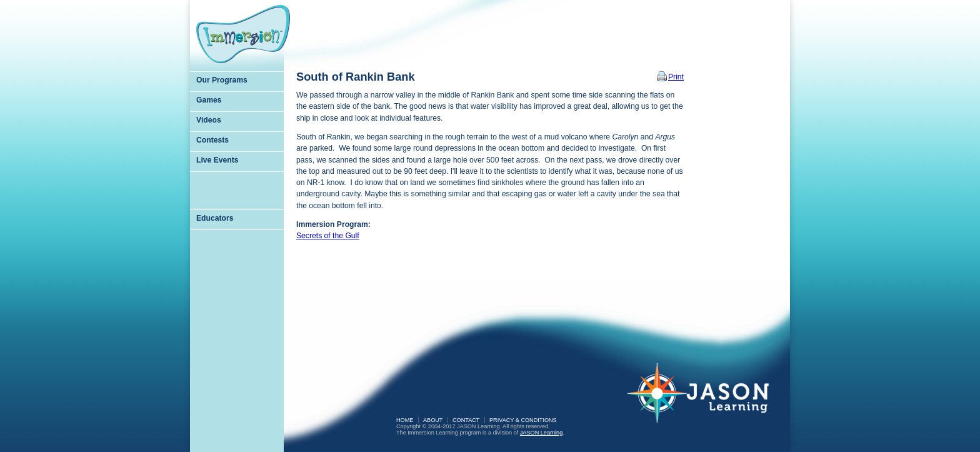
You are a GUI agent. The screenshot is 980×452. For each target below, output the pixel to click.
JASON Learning (541, 433)
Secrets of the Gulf (328, 236)
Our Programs (222, 80)
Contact (466, 420)
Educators (215, 218)
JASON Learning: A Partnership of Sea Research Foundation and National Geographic (706, 401)
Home (405, 420)
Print (676, 77)
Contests (212, 140)
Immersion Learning (243, 34)
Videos (209, 120)
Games (209, 100)
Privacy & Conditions (523, 420)
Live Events (217, 160)
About (433, 420)
